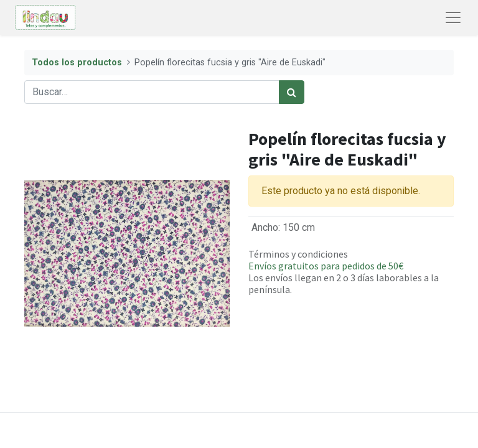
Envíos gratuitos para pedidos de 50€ (326, 266)
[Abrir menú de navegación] (453, 17)
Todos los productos (77, 63)
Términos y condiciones (298, 254)
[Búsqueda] (292, 92)
